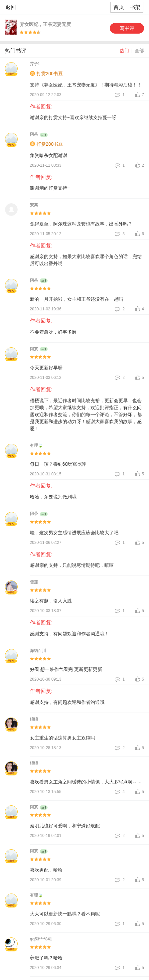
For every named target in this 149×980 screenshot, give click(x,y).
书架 (135, 7)
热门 (124, 51)
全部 (139, 51)
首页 (119, 7)
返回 (11, 7)
